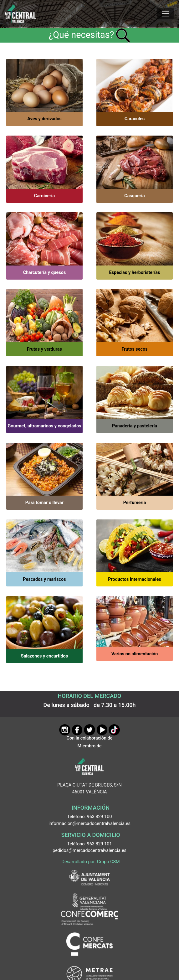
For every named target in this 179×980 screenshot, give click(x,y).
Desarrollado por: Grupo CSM (91, 862)
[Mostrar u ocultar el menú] (165, 14)
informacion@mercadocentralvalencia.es (89, 824)
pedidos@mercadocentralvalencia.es (89, 851)
